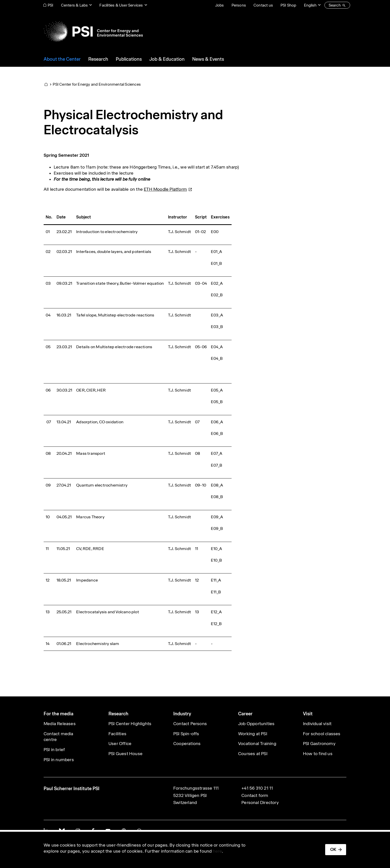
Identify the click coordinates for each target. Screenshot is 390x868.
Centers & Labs (75, 5)
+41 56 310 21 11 (257, 788)
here (218, 851)
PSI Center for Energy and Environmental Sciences (97, 84)
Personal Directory (260, 802)
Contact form (255, 795)
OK (333, 849)
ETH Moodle (168, 189)
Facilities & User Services (121, 5)
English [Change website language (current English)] (310, 5)
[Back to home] (93, 31)
